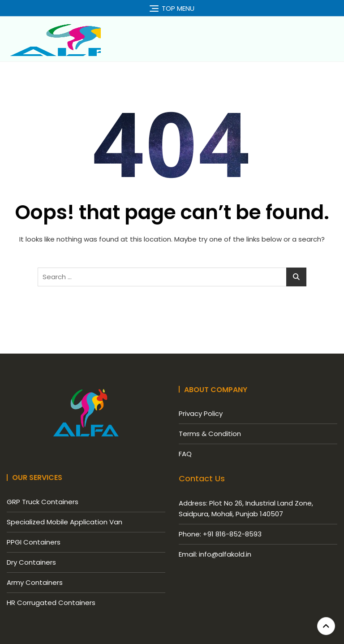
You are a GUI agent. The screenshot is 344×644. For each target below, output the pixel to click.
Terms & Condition (210, 434)
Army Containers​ (35, 582)
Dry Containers (31, 562)
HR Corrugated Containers (51, 603)
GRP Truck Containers (43, 502)
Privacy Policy (201, 413)
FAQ (185, 454)
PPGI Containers (34, 542)
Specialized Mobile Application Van (64, 522)
